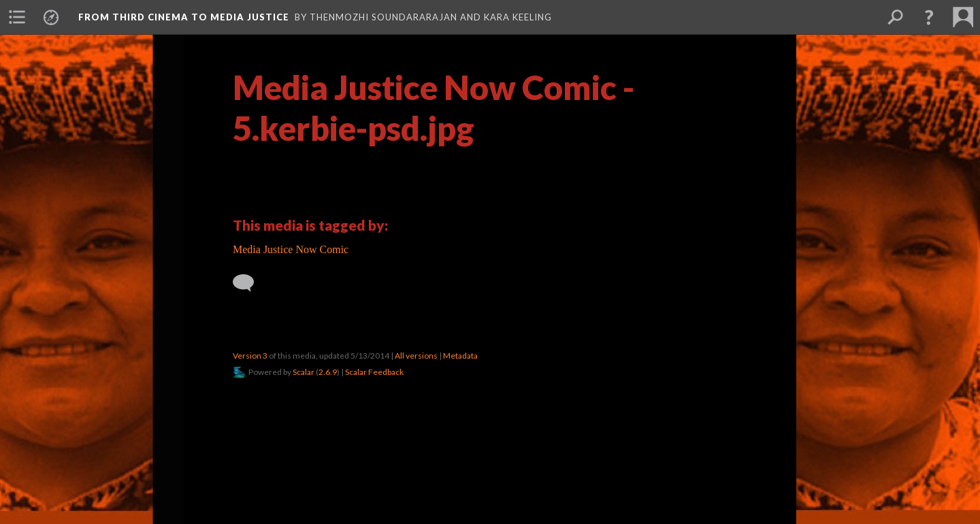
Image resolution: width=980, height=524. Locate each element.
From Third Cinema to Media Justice (184, 17)
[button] (929, 17)
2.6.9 (328, 372)
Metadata (460, 356)
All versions (416, 356)
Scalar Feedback (374, 372)
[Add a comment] (249, 283)
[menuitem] (17, 17)
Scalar (304, 372)
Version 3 (250, 356)
